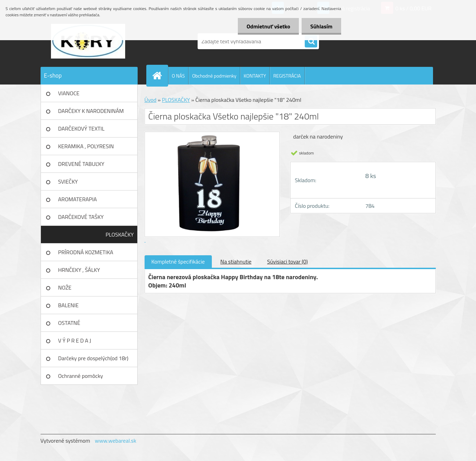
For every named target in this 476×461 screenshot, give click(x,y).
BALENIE (68, 305)
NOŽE (65, 287)
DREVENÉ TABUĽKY (81, 164)
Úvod (151, 100)
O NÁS (179, 76)
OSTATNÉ (69, 323)
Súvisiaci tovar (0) (287, 261)
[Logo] (88, 41)
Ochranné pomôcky (81, 376)
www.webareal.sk (115, 441)
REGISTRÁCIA (287, 76)
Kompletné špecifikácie (178, 261)
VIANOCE (69, 93)
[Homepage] (160, 76)
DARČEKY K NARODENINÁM (91, 111)
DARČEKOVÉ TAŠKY (81, 217)
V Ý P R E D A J (75, 340)
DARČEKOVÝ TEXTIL (81, 128)
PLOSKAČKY (120, 234)
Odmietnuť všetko (268, 26)
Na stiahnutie (236, 261)
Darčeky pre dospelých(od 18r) (93, 358)
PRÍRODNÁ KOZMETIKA (86, 252)
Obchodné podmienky (214, 76)
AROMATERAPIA (78, 199)
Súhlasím (321, 26)
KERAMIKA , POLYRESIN (86, 146)
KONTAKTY (255, 76)
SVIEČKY (68, 181)
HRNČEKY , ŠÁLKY (79, 270)
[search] (311, 42)
